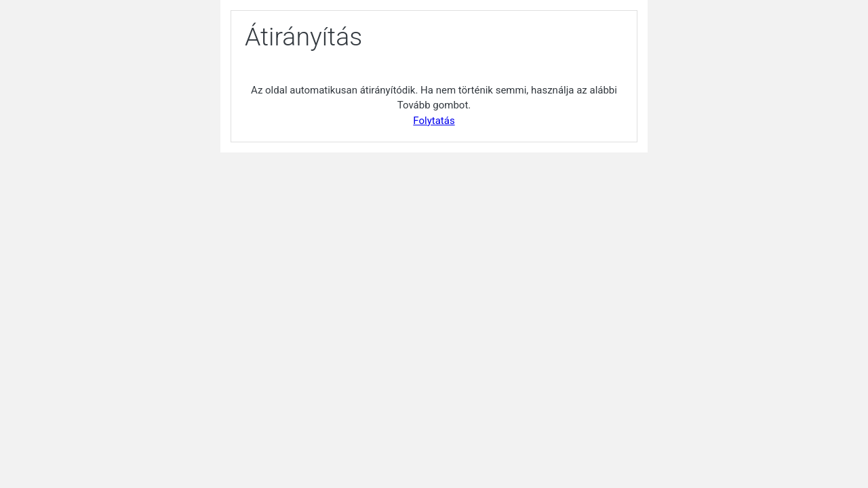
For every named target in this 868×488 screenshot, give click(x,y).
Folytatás (434, 121)
